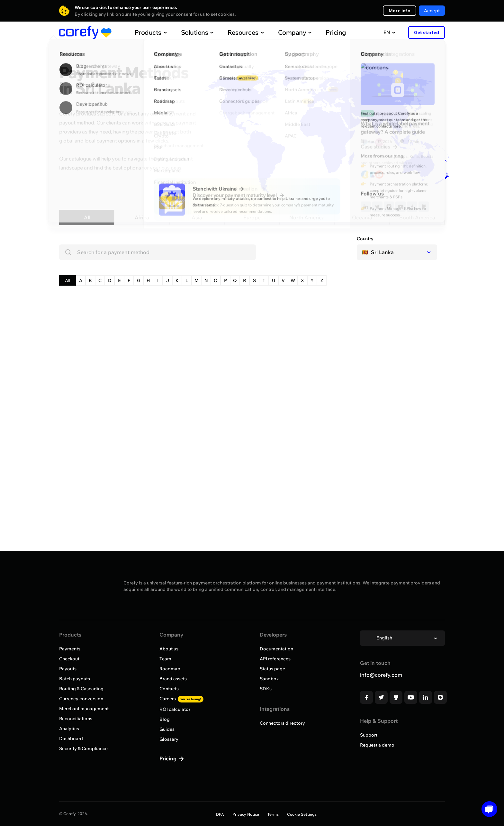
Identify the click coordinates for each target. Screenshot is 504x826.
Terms (273, 814)
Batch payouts (75, 679)
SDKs (266, 689)
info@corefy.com (381, 675)
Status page (272, 669)
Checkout (69, 659)
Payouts (68, 669)
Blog (165, 719)
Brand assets (173, 679)
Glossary (169, 739)
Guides (167, 729)
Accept (432, 11)
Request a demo (377, 745)
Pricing (322, 32)
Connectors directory (282, 723)
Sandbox (269, 679)
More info (400, 11)
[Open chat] (487, 809)
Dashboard (71, 739)
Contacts (169, 689)
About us (169, 649)
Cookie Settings (302, 814)
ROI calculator (175, 709)
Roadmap (170, 669)
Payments (70, 649)
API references (275, 659)
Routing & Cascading (81, 689)
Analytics (69, 729)
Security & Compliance (83, 748)
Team (165, 659)
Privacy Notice (246, 814)
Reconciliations (76, 719)
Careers (181, 699)
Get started (427, 32)
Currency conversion (81, 699)
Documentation (276, 649)
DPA (220, 814)
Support (369, 735)
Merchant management (84, 709)
